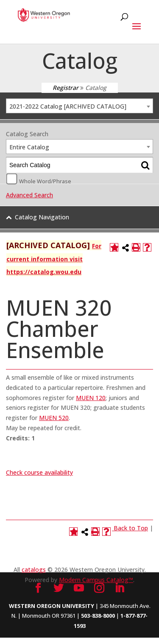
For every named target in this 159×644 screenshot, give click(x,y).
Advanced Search (29, 195)
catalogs (34, 570)
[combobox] (79, 106)
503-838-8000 (98, 616)
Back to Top (131, 528)
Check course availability (39, 472)
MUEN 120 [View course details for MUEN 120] (91, 398)
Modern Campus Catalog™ (96, 580)
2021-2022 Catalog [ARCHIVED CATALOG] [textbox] (68, 106)
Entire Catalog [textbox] (29, 147)
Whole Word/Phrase (45, 181)
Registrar (66, 88)
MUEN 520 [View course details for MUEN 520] (54, 418)
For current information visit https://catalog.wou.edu (54, 259)
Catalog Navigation (42, 217)
